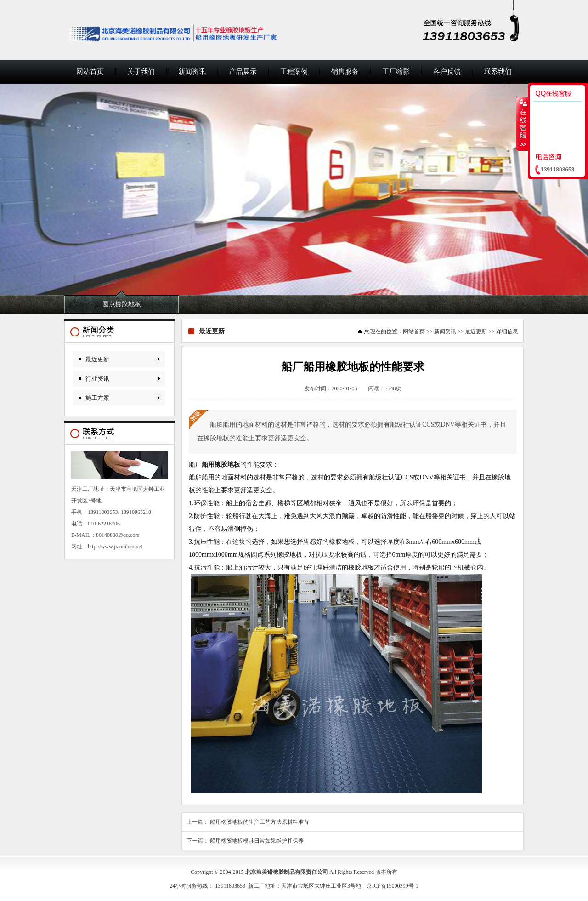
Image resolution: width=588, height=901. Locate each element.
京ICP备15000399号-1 (393, 886)
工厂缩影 (396, 72)
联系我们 (498, 72)
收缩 (522, 124)
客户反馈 (447, 72)
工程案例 (294, 72)
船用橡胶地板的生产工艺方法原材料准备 (260, 822)
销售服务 (345, 72)
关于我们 (141, 72)
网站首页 (90, 72)
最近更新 (97, 359)
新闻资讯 (192, 72)
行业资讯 (97, 379)
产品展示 (243, 72)
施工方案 (97, 398)
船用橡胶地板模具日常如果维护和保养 (257, 841)
